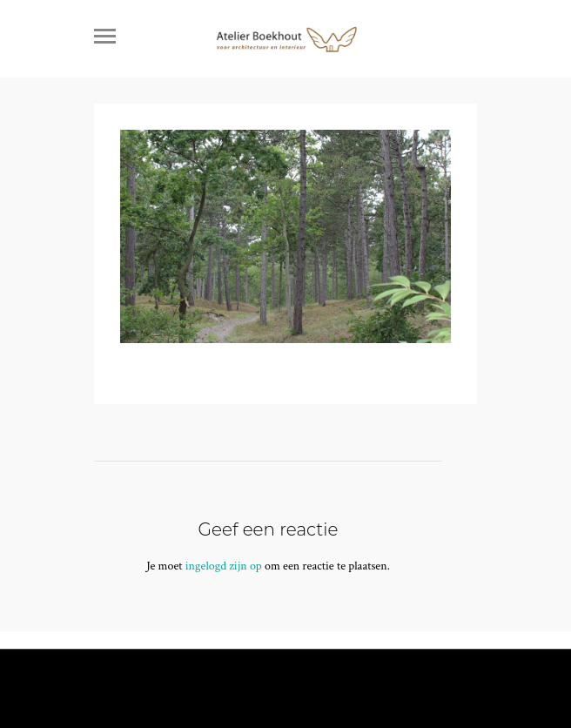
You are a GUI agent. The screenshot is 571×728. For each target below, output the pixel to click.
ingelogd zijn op (224, 566)
